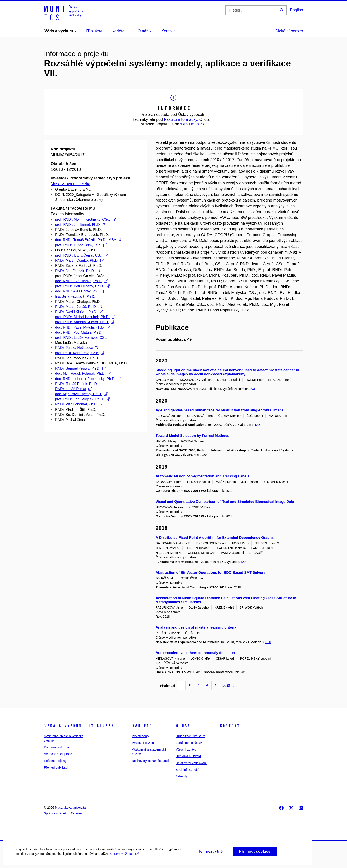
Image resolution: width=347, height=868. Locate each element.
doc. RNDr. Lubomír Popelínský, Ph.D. (88, 379)
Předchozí (165, 686)
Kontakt (230, 726)
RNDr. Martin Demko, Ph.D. (80, 260)
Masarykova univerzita (70, 184)
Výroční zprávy (186, 749)
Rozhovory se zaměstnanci (150, 761)
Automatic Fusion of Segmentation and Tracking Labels (202, 476)
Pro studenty (141, 736)
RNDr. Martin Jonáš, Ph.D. (79, 307)
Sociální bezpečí (187, 770)
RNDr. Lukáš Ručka (73, 389)
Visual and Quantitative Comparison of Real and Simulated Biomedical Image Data (225, 502)
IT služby (101, 726)
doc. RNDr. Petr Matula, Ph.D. (81, 332)
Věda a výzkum (63, 726)
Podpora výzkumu (56, 747)
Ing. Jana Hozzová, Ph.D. (75, 297)
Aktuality (182, 776)
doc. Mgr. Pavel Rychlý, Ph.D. (81, 394)
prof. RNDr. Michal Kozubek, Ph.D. (85, 317)
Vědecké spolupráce (58, 754)
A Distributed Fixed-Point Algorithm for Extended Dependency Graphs (215, 538)
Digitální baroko (289, 31)
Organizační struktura (191, 736)
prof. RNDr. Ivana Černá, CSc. (82, 255)
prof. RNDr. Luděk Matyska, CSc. (81, 338)
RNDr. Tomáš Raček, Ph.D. (77, 384)
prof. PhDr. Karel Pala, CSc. (80, 353)
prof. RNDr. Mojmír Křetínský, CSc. (85, 219)
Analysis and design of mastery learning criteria (196, 627)
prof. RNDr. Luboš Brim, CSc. (81, 245)
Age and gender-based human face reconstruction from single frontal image (220, 410)
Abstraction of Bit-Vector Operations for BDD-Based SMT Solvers (210, 573)
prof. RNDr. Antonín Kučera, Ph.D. (85, 322)
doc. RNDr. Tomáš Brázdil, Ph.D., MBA (88, 240)
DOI (252, 389)
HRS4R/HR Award (188, 756)
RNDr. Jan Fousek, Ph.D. (78, 271)
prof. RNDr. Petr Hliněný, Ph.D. (82, 286)
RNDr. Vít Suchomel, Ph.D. (79, 404)
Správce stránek (55, 813)
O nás (183, 726)
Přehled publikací (56, 767)
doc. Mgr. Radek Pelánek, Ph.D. (83, 373)
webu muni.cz (193, 124)
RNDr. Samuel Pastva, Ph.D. (81, 368)
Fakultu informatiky (181, 119)
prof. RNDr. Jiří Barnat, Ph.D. (81, 225)
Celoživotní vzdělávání (191, 763)
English (296, 10)
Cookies (77, 813)
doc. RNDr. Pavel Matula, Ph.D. (83, 327)
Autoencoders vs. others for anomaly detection (195, 653)
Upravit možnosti (124, 858)
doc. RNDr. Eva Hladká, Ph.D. (81, 281)
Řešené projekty (55, 761)
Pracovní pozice (143, 743)
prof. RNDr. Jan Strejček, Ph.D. (82, 399)
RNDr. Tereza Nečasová (77, 348)
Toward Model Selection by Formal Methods (192, 436)
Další (228, 686)
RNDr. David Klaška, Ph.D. (79, 312)
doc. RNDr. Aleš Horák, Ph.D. (81, 291)
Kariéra (142, 726)
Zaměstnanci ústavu (190, 743)
